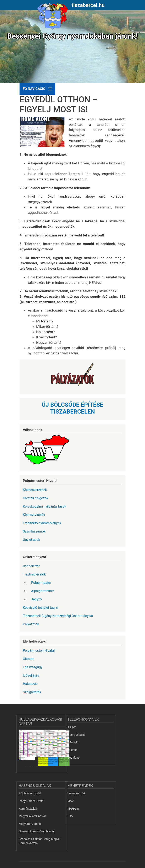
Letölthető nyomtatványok (42, 523)
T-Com (72, 727)
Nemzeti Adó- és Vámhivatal (37, 831)
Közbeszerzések (35, 490)
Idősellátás (31, 675)
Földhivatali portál (30, 793)
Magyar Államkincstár (32, 816)
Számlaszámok (34, 531)
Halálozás (30, 684)
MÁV (71, 801)
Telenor (72, 750)
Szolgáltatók (32, 692)
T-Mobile (73, 742)
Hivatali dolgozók (36, 498)
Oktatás (29, 659)
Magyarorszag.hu (30, 824)
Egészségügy (33, 667)
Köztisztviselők (34, 515)
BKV (70, 816)
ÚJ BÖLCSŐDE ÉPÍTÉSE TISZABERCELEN (72, 408)
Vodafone (74, 758)
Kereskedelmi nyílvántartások (45, 506)
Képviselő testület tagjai (41, 608)
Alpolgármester (42, 591)
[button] (44, 133)
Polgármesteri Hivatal (39, 651)
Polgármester (41, 583)
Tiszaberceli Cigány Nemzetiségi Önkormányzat (58, 616)
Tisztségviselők (34, 574)
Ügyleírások (31, 540)
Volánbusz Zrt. (77, 793)
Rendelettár (31, 566)
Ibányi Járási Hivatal (31, 801)
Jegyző (36, 599)
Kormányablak (28, 809)
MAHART (74, 809)
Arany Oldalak (76, 735)
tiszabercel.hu (88, 5)
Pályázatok (31, 624)
